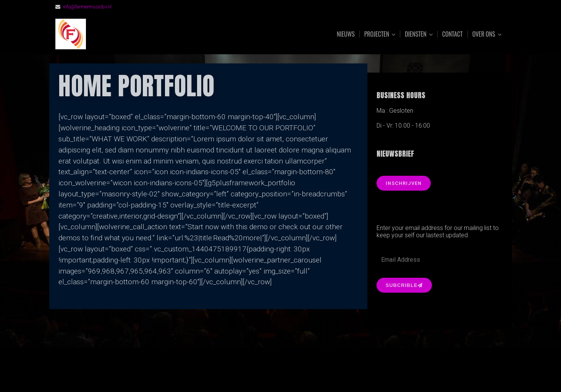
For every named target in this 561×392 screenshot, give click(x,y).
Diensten (416, 34)
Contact (453, 34)
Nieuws (346, 34)
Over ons (484, 34)
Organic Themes (295, 374)
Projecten (377, 34)
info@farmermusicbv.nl (87, 7)
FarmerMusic (141, 34)
